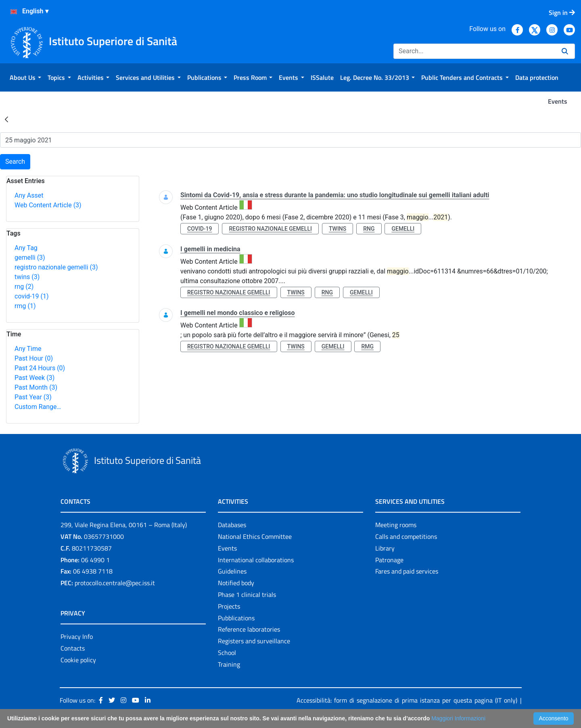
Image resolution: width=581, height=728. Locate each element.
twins (27, 277)
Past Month (36, 387)
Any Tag (26, 248)
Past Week (34, 378)
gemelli (30, 258)
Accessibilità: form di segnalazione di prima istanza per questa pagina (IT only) (407, 700)
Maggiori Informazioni (458, 718)
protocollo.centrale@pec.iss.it (115, 583)
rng (24, 287)
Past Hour (34, 358)
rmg (25, 306)
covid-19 (31, 296)
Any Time (28, 349)
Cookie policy (78, 660)
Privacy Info (77, 636)
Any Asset (29, 195)
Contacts (73, 648)
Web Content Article (48, 205)
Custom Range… (38, 407)
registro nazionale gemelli (56, 267)
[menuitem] (25, 77)
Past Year (33, 397)
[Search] (474, 51)
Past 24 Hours (40, 368)
